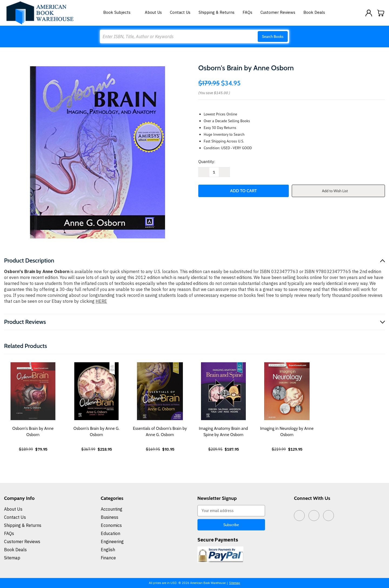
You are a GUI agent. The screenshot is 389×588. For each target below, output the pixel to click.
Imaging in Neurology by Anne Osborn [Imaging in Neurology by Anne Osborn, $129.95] (287, 432)
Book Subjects (120, 12)
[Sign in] (369, 13)
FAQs (247, 12)
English (108, 550)
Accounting (112, 509)
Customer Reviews (278, 12)
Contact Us (180, 12)
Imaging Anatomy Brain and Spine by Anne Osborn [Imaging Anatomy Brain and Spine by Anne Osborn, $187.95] (223, 432)
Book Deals (314, 12)
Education (110, 533)
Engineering (112, 542)
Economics (111, 525)
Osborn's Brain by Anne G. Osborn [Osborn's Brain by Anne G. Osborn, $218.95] (96, 432)
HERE (101, 301)
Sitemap (12, 558)
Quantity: (207, 162)
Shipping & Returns (217, 12)
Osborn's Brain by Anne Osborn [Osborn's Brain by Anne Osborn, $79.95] (33, 432)
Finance (108, 558)
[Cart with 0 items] (381, 13)
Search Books (273, 36)
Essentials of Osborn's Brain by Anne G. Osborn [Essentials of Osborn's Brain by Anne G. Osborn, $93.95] (160, 432)
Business (110, 517)
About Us (153, 12)
